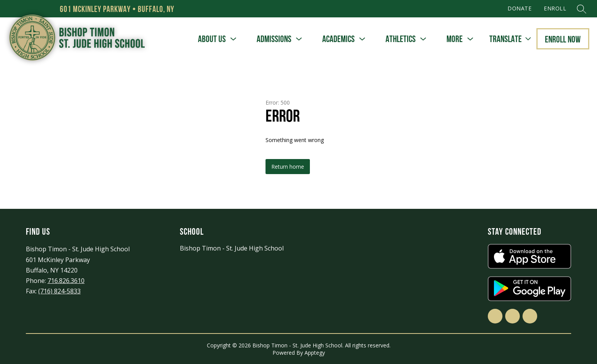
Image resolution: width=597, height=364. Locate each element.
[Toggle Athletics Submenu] (423, 39)
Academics (338, 39)
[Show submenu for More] (455, 39)
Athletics (401, 39)
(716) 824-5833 (59, 291)
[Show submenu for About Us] (212, 39)
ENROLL (555, 8)
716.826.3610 (66, 281)
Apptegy (315, 353)
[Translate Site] (510, 39)
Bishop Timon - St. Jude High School (232, 248)
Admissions (274, 39)
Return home (288, 167)
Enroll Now (563, 39)
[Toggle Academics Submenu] (362, 39)
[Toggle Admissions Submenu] (299, 39)
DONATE (519, 8)
